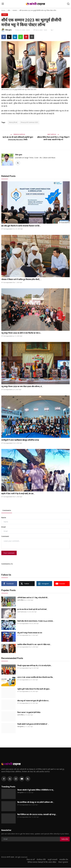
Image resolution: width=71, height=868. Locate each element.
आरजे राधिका (20, 600)
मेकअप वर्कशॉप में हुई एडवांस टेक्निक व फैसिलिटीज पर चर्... (36, 790)
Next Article (53, 134)
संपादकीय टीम (64, 860)
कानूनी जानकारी (52, 860)
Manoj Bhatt (13, 122)
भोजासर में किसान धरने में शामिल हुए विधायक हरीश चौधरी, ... (21, 280)
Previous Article (18, 134)
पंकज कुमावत (20, 727)
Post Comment (9, 553)
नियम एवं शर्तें (30, 860)
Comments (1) (7, 564)
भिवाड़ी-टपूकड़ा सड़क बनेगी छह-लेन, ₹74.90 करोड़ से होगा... (35, 666)
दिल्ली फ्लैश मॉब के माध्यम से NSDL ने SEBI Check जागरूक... (36, 621)
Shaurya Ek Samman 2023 (29, 122)
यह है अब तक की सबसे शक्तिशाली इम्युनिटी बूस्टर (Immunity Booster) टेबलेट (18, 138)
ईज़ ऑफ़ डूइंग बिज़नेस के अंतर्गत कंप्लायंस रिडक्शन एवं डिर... (21, 226)
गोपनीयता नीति (40, 860)
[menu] (3, 4)
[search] (68, 4)
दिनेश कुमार (19, 155)
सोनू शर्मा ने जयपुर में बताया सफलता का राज (30, 633)
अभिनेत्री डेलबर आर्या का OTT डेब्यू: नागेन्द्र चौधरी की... (33, 598)
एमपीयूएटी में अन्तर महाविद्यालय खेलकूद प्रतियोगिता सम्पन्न (20, 440)
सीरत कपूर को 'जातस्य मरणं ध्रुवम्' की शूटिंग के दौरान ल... (33, 701)
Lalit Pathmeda (22, 612)
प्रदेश (9, 10)
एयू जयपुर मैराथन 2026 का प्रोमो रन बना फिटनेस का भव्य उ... (21, 333)
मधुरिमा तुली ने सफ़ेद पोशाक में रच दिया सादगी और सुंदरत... (34, 689)
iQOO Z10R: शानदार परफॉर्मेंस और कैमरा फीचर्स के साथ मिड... (36, 678)
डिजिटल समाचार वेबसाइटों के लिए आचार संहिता (41, 862)
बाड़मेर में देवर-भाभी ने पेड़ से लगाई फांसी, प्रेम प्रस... (18, 494)
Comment (5, 537)
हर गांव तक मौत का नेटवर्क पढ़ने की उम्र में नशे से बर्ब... (33, 610)
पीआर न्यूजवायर (63, 862)
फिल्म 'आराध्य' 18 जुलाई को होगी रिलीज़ (29, 713)
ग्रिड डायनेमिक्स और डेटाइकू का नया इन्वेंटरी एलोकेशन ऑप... (36, 802)
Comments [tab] (7, 511)
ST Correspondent (7, 229)
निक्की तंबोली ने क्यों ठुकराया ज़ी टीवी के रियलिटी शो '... (33, 724)
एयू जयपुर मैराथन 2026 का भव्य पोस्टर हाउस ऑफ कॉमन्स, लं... (22, 387)
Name (4, 518)
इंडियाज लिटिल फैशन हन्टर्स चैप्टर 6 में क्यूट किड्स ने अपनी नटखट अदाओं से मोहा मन (53, 138)
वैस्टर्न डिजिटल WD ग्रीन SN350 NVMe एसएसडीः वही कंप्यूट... (37, 815)
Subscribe (65, 839)
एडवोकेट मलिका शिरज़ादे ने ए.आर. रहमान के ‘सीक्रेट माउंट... (34, 645)
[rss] (28, 779)
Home (3, 10)
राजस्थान (15, 10)
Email (3, 527)
